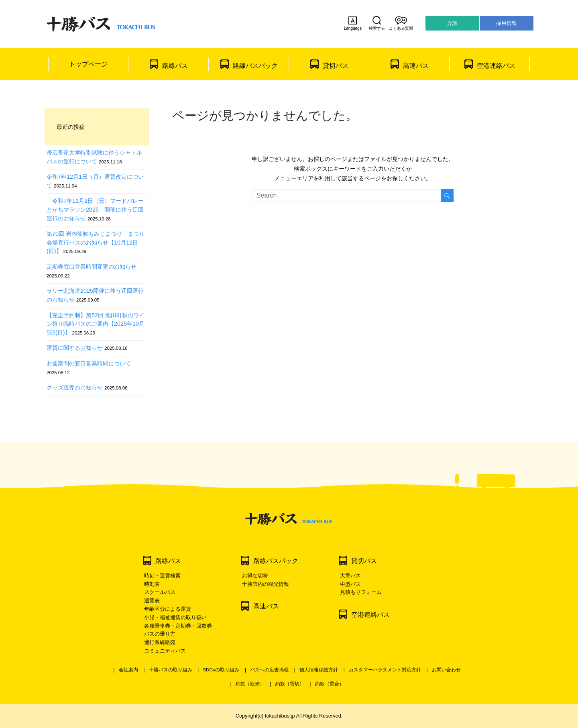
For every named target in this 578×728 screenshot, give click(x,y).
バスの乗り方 (160, 634)
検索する (377, 23)
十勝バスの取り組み (171, 670)
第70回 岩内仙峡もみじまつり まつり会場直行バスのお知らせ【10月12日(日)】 (96, 242)
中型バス (350, 584)
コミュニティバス (165, 651)
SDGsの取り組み (221, 670)
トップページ (88, 64)
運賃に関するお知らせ (75, 348)
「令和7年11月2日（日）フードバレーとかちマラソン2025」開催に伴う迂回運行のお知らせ (95, 209)
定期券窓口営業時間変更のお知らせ (92, 267)
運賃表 (152, 601)
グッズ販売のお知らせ (75, 387)
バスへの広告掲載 (269, 670)
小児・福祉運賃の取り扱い (175, 617)
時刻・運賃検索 (162, 576)
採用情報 (507, 23)
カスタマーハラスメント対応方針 (385, 670)
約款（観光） (250, 684)
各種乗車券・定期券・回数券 (178, 626)
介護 (452, 23)
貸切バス (336, 66)
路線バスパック (255, 66)
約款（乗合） (330, 684)
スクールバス (160, 592)
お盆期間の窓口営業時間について (89, 363)
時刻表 (152, 584)
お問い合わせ (446, 670)
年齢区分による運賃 (168, 609)
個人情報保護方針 (319, 670)
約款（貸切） (290, 684)
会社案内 (128, 670)
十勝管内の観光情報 (266, 584)
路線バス (175, 66)
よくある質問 (401, 23)
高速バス (416, 66)
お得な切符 (255, 576)
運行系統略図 (160, 642)
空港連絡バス (496, 66)
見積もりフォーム (361, 592)
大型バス (350, 576)
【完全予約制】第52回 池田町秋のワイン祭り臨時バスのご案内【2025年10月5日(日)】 (96, 324)
